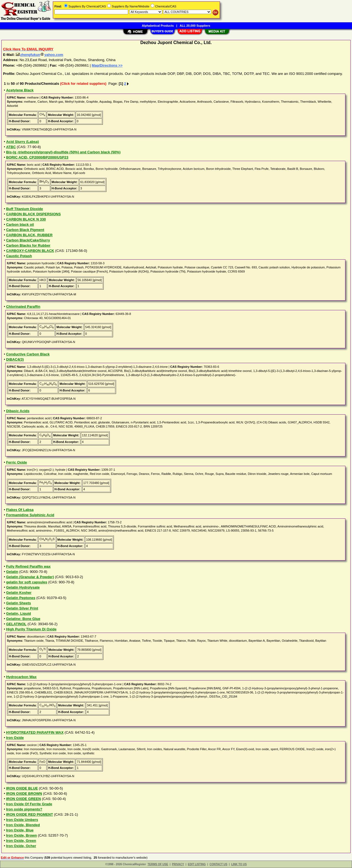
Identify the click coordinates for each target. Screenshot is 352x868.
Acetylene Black (20, 90)
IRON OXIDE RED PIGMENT (29, 814)
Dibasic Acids (18, 411)
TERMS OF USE (158, 864)
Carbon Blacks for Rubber (28, 245)
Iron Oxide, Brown (21, 835)
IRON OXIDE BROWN (24, 794)
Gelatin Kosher (19, 593)
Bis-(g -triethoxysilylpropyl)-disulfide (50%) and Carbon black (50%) (63, 152)
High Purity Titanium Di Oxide (31, 629)
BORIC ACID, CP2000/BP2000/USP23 (37, 157)
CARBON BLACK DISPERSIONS (33, 214)
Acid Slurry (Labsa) (22, 142)
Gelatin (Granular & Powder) (30, 577)
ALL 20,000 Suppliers (195, 26)
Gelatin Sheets (18, 603)
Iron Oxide (15, 738)
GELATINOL (16, 624)
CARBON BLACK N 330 (26, 219)
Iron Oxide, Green (21, 841)
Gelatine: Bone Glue (23, 619)
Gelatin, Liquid (18, 613)
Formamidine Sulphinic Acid (30, 515)
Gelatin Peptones (21, 598)
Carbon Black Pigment (25, 230)
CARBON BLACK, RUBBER (29, 235)
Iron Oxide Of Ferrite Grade (29, 804)
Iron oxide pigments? (24, 809)
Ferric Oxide (16, 462)
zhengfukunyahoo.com (39, 55)
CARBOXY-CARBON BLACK (30, 251)
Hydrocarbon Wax (21, 677)
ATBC (11, 147)
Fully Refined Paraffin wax (28, 566)
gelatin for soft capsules (27, 582)
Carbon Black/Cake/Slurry (28, 240)
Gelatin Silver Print (22, 608)
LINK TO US (239, 864)
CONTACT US (218, 864)
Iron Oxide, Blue (20, 830)
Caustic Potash (19, 256)
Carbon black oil (20, 225)
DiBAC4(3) (15, 359)
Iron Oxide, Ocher (21, 846)
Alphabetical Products (158, 26)
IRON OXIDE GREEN (23, 799)
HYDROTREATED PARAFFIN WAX (35, 732)
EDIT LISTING (197, 864)
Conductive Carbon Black (28, 354)
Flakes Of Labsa (20, 510)
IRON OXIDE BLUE (22, 788)
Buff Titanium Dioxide (24, 209)
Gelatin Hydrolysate (23, 587)
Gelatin (12, 572)
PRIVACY (178, 864)
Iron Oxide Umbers (22, 820)
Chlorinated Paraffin (23, 307)
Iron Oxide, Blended (23, 825)
